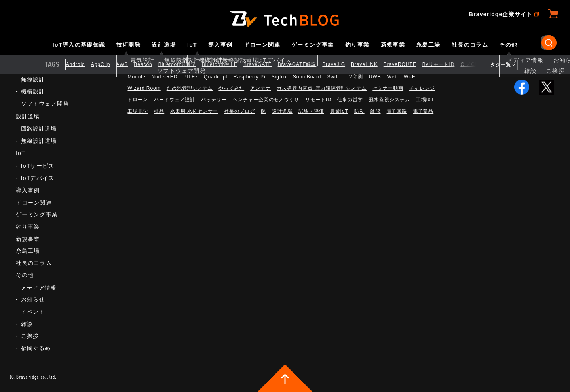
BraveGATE (264, 64)
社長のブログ (239, 111)
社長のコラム (470, 45)
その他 (508, 45)
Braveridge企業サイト (501, 14)
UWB (375, 77)
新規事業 (393, 45)
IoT (192, 45)
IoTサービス (38, 166)
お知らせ (33, 299)
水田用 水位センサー (194, 111)
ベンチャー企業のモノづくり (266, 100)
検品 (159, 111)
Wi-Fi (410, 77)
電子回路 (397, 111)
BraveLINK (370, 64)
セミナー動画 (388, 88)
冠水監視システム (389, 100)
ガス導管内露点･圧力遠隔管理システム (322, 88)
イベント (33, 312)
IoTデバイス (38, 178)
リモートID (318, 100)
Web (392, 77)
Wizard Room (144, 88)
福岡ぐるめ (36, 348)
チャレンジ (422, 88)
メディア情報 (39, 288)
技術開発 (129, 45)
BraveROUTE (406, 64)
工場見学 (138, 111)
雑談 (27, 324)
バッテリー (214, 100)
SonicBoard (307, 77)
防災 (359, 111)
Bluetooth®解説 (183, 64)
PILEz (191, 77)
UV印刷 (354, 77)
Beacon (149, 64)
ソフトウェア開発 (45, 104)
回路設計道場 (39, 129)
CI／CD (476, 64)
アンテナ (260, 88)
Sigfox (279, 77)
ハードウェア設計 (175, 100)
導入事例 (220, 45)
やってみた (231, 88)
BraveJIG (340, 64)
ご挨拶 (30, 336)
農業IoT (339, 111)
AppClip (107, 64)
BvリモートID (445, 64)
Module (136, 77)
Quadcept (216, 77)
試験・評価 (311, 111)
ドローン (138, 100)
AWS (128, 64)
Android (82, 64)
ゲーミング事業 (313, 45)
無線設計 (33, 80)
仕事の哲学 (350, 100)
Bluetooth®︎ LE (226, 64)
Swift (333, 77)
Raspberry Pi (250, 77)
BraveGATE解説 (303, 64)
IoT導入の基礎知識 (79, 45)
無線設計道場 (39, 141)
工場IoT (425, 100)
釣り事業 (357, 45)
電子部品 (423, 111)
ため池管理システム (190, 88)
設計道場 (164, 45)
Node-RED (165, 77)
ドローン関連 (262, 45)
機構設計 (33, 91)
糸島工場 (428, 45)
